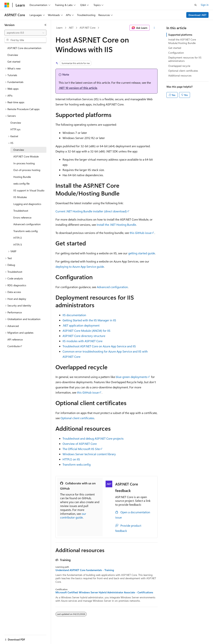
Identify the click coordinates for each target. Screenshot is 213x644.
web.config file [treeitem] (21, 184)
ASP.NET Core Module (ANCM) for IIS (86, 331)
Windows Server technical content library (89, 454)
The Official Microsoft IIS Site (81, 449)
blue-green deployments (132, 377)
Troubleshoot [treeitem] (21, 211)
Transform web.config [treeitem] (26, 231)
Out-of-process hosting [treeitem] (27, 170)
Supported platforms (180, 35)
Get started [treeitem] (14, 62)
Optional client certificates (77, 418)
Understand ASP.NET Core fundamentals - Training (85, 570)
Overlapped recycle (179, 66)
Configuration (176, 53)
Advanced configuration (112, 287)
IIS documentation (74, 315)
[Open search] (196, 5)
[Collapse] (45, 25)
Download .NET (198, 15)
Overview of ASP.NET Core (80, 444)
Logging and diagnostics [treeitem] (27, 204)
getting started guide (142, 253)
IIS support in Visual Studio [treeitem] (29, 190)
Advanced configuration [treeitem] (27, 224)
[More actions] (154, 28)
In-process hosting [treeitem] (24, 163)
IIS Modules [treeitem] (20, 197)
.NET (71, 28)
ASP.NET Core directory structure (84, 336)
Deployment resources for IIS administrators (185, 59)
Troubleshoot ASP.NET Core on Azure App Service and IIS (99, 346)
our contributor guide (73, 516)
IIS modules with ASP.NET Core (82, 341)
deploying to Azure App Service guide (80, 266)
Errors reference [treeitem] (22, 217)
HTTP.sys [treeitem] (15, 129)
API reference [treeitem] (15, 339)
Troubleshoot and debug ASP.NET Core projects (93, 438)
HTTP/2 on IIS (71, 459)
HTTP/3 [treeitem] (18, 245)
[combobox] (25, 33)
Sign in (205, 5)
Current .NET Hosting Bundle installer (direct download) (91, 211)
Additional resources (180, 75)
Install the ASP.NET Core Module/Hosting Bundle (182, 41)
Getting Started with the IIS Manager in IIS (89, 320)
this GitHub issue (141, 233)
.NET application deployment (81, 325)
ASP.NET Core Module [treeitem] (26, 156)
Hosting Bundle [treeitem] (22, 177)
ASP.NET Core (87, 28)
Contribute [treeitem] (14, 346)
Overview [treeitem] (13, 55)
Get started (175, 48)
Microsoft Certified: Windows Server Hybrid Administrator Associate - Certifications (104, 592)
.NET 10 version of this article (78, 88)
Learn (59, 28)
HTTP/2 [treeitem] (18, 238)
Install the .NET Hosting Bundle (116, 225)
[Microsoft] (7, 5)
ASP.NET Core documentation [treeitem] (24, 48)
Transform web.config (77, 464)
